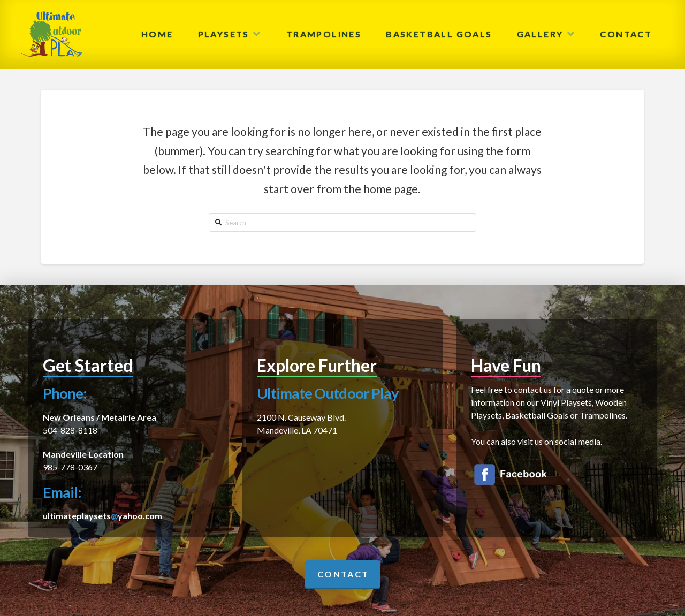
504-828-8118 (70, 430)
